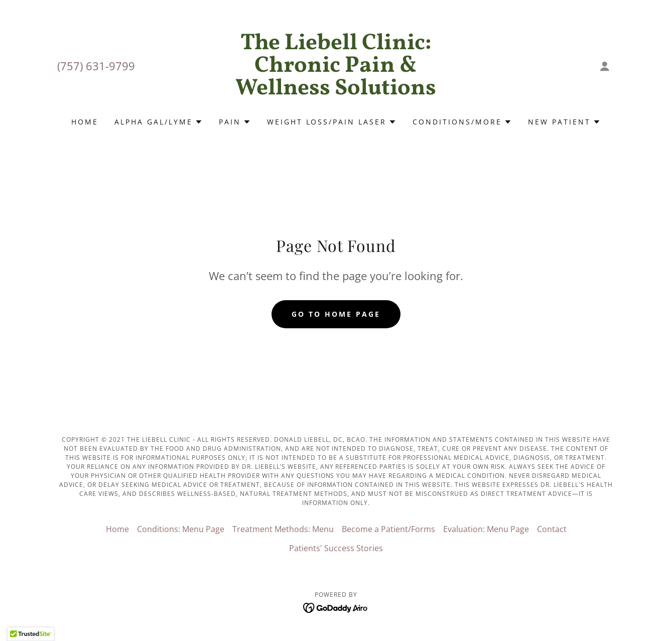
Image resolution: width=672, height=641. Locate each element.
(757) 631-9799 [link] (96, 66)
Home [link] (85, 122)
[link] (336, 91)
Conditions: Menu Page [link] (181, 529)
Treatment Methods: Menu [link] (283, 529)
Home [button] (117, 529)
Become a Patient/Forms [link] (388, 529)
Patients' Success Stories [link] (336, 548)
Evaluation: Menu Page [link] (486, 529)
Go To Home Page (336, 314)
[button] (605, 66)
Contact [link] (552, 529)
